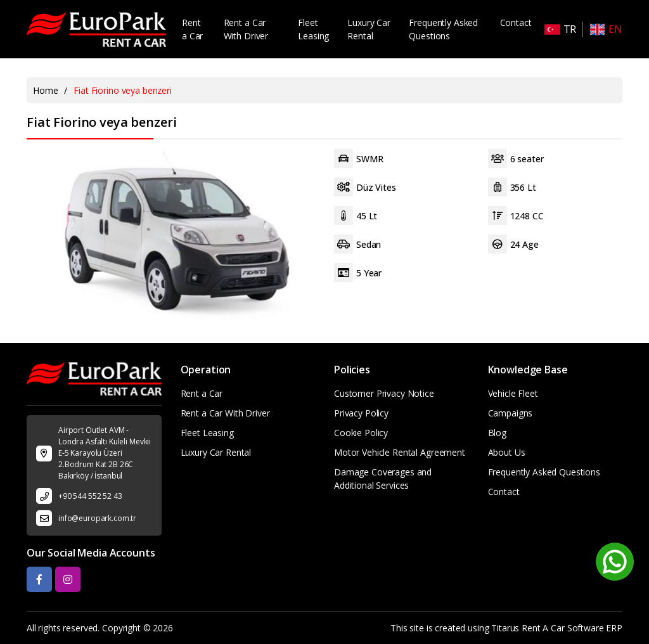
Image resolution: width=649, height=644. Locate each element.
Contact (516, 23)
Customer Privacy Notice (384, 393)
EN (606, 29)
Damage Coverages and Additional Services (383, 479)
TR (561, 29)
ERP (614, 628)
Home (45, 90)
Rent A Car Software (562, 628)
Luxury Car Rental (369, 29)
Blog (497, 433)
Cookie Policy (361, 433)
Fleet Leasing (313, 29)
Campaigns (511, 413)
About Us (507, 452)
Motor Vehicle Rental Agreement (400, 452)
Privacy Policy (361, 413)
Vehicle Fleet (513, 393)
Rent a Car (192, 29)
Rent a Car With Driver (246, 29)
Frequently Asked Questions (443, 29)
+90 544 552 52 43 (90, 496)
